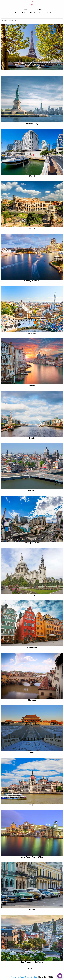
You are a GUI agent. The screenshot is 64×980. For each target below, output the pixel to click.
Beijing (32, 752)
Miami (32, 176)
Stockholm (32, 648)
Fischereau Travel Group (20, 977)
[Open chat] (60, 976)
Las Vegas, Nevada (32, 543)
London (32, 595)
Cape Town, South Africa (32, 857)
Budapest (32, 805)
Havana (32, 910)
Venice (32, 386)
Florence (32, 700)
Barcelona (32, 333)
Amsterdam (32, 490)
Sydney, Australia (32, 281)
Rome (32, 228)
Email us (34, 977)
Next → (33, 969)
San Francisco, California (32, 962)
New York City (32, 124)
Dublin (32, 438)
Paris (32, 71)
